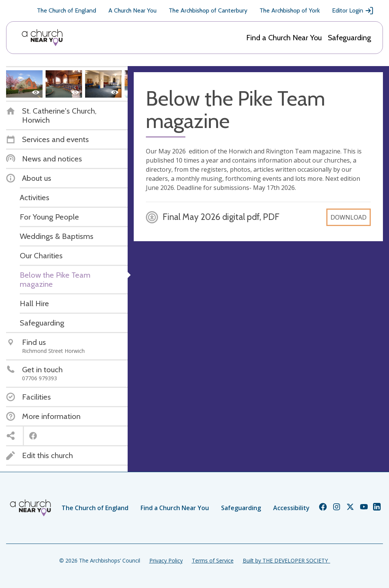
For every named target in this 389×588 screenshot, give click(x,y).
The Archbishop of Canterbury (208, 10)
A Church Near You (132, 10)
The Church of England (66, 10)
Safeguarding (349, 38)
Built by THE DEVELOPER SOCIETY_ (286, 560)
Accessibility (291, 508)
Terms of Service (213, 560)
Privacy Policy (166, 560)
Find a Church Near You (284, 38)
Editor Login (353, 11)
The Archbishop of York (290, 10)
